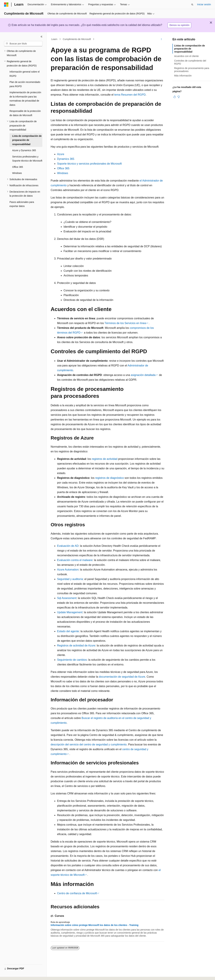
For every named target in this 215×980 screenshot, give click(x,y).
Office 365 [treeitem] (18, 167)
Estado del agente (68, 631)
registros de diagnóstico (110, 478)
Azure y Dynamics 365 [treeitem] (24, 150)
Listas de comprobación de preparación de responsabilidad (190, 49)
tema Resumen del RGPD (130, 95)
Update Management (70, 612)
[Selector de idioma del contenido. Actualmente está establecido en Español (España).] (17, 974)
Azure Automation (68, 570)
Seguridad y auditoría (70, 579)
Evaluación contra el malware (75, 560)
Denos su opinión (179, 25)
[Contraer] (42, 37)
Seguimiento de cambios (72, 660)
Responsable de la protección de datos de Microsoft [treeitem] (25, 113)
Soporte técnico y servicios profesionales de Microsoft (89, 164)
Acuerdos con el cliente (186, 56)
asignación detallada (143, 375)
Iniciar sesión (204, 4)
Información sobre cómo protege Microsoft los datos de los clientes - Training (95, 925)
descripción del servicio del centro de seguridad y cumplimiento (89, 744)
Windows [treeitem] (17, 173)
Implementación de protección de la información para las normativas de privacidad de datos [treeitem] (25, 99)
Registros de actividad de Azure (76, 646)
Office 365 (63, 168)
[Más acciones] (161, 39)
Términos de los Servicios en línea (125, 323)
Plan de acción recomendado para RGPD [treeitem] (25, 84)
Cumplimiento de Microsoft (77, 39)
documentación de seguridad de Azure (122, 677)
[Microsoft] (6, 5)
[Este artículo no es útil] (179, 97)
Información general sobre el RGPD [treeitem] (24, 74)
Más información (183, 76)
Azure (61, 154)
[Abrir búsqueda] (192, 5)
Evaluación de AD (68, 546)
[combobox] (23, 44)
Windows (63, 173)
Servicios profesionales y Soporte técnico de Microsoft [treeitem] (27, 159)
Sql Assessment (67, 598)
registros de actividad (105, 459)
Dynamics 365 (66, 159)
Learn (54, 39)
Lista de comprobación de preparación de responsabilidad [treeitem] (27, 140)
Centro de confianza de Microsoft (77, 893)
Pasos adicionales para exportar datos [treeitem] (22, 204)
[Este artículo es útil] (175, 97)
